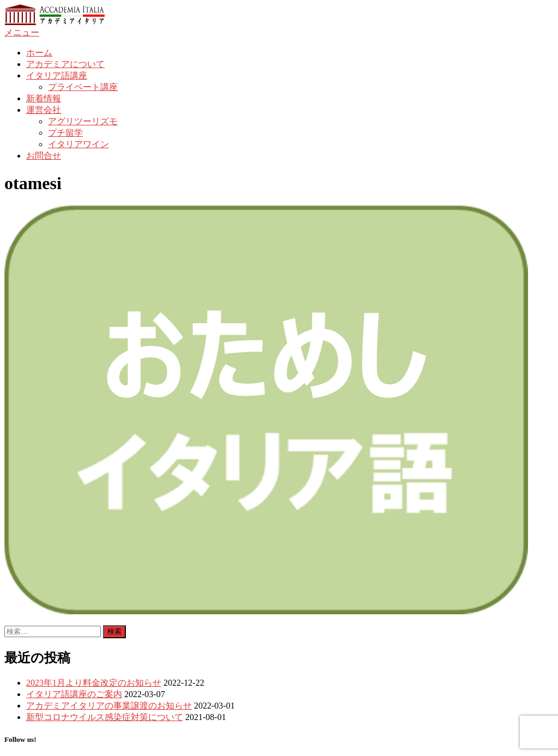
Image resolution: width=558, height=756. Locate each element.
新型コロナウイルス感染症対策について (105, 717)
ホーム (39, 53)
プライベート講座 (83, 87)
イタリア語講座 (57, 75)
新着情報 (44, 98)
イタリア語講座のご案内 (74, 694)
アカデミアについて (65, 64)
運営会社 (44, 110)
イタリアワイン (78, 144)
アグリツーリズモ (83, 121)
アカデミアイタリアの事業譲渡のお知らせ (109, 706)
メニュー (22, 32)
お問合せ (44, 156)
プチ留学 (65, 133)
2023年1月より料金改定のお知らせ (94, 683)
